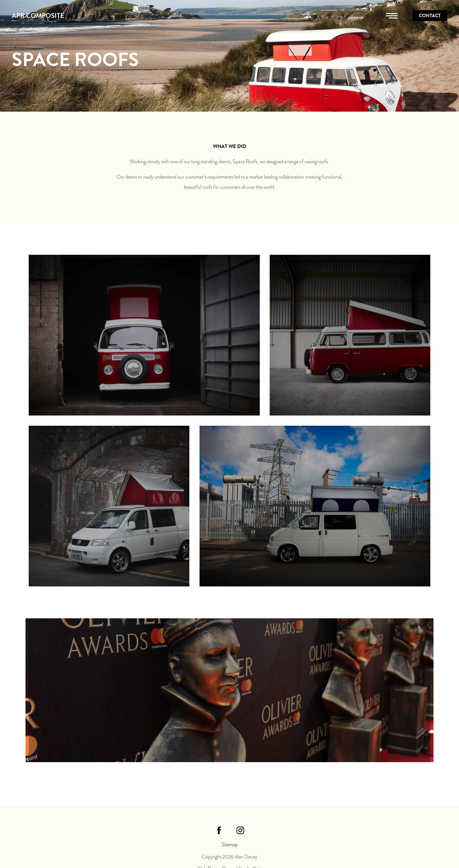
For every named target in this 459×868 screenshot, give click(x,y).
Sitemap (230, 845)
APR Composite (38, 16)
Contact (430, 16)
